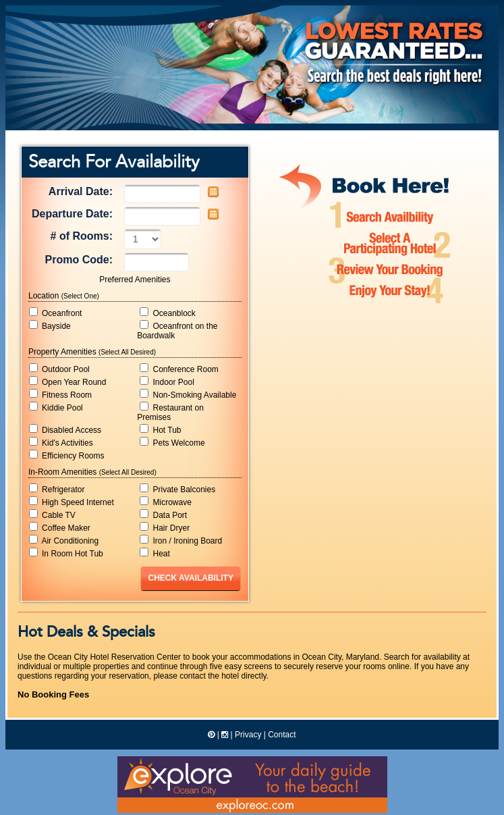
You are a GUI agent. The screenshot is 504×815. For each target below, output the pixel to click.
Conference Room (179, 369)
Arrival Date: (81, 191)
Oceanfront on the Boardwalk (177, 330)
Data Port (163, 515)
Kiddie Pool (56, 407)
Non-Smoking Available (188, 394)
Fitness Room (60, 394)
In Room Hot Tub (66, 553)
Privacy (248, 735)
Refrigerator (57, 489)
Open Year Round (68, 382)
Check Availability (190, 578)
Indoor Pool (167, 382)
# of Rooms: (82, 236)
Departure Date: (72, 214)
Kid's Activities (61, 442)
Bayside (50, 325)
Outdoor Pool (59, 369)
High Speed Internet (72, 502)
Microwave (166, 502)
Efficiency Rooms (67, 455)
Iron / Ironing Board (181, 540)
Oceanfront (56, 313)
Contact (282, 735)
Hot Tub (160, 429)
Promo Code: (79, 260)
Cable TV (52, 515)
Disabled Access (65, 429)
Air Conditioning (64, 540)
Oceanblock (168, 313)
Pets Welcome (172, 442)
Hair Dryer (165, 527)
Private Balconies (177, 489)
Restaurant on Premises (170, 412)
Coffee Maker (60, 527)
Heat (155, 553)
